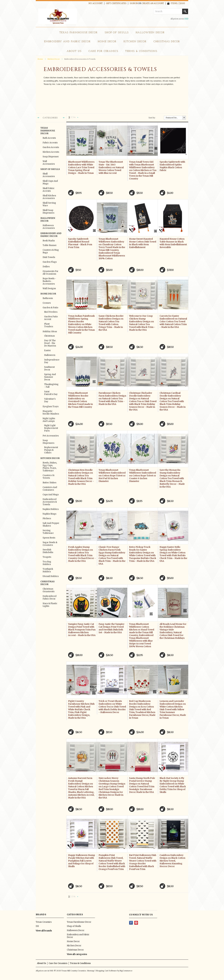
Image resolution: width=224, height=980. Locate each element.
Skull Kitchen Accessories (49, 197)
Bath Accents (49, 138)
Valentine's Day (50, 400)
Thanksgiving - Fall (51, 386)
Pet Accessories (51, 436)
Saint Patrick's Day (51, 393)
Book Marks (49, 241)
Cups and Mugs (51, 495)
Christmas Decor (167, 42)
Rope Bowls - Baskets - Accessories (49, 281)
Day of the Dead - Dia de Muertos (50, 343)
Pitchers (47, 518)
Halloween (50, 355)
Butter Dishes (49, 483)
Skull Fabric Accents (49, 190)
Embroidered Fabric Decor (50, 597)
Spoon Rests (49, 538)
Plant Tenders (49, 325)
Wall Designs (49, 288)
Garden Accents (51, 147)
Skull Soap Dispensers (48, 212)
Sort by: (152, 118)
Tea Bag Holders (47, 563)
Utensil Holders (51, 576)
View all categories (77, 954)
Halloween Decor (150, 33)
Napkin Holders (51, 509)
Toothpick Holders (48, 570)
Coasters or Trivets (49, 477)
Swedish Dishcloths (48, 551)
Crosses (47, 303)
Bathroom (48, 298)
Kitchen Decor (135, 42)
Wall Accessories (49, 163)
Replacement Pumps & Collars (51, 450)
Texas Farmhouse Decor (79, 33)
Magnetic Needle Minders (51, 413)
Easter (48, 350)
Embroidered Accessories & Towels (50, 502)
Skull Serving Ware (49, 204)
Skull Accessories (49, 175)
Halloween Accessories (49, 227)
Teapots (47, 557)
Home (40, 59)
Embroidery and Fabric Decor (67, 42)
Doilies (46, 267)
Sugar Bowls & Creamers (50, 544)
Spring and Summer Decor (50, 377)
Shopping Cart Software (106, 971)
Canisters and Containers (50, 489)
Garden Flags (50, 262)
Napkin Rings (49, 514)
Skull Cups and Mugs (50, 182)
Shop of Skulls (117, 33)
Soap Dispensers (48, 442)
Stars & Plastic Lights (50, 605)
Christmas (49, 336)
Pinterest (136, 923)
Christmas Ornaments (49, 590)
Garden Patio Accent (51, 318)
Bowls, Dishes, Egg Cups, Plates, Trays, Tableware (50, 467)
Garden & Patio (50, 308)
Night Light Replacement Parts (51, 428)
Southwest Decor (49, 368)
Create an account (153, 3)
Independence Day (51, 361)
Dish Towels (49, 257)
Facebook (131, 923)
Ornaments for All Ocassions (50, 273)
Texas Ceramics (44, 922)
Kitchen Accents (51, 152)
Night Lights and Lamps (49, 420)
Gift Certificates (116, 3)
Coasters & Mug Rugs (51, 251)
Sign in (134, 3)
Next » (78, 118)
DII (37, 926)
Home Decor (107, 42)
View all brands (44, 931)
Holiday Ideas (50, 332)
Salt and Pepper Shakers (51, 524)
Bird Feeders (51, 312)
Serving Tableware (48, 532)
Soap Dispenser (51, 157)
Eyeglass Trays (51, 407)
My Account (96, 3)
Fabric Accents (50, 143)
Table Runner (50, 245)
